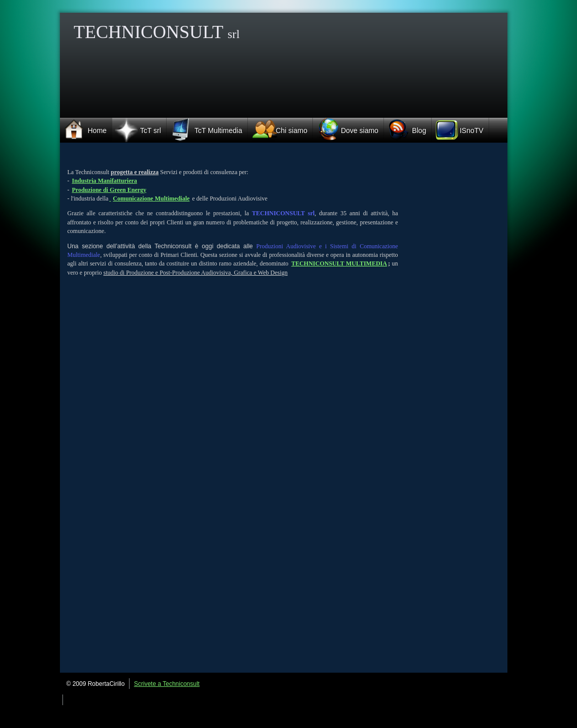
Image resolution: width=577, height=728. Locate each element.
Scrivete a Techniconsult (167, 684)
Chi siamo (278, 130)
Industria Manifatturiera (105, 181)
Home (83, 129)
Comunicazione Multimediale (151, 198)
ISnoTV (458, 130)
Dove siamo (346, 129)
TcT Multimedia (204, 129)
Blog (405, 130)
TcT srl (137, 130)
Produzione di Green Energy (109, 190)
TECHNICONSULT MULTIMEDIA (339, 263)
